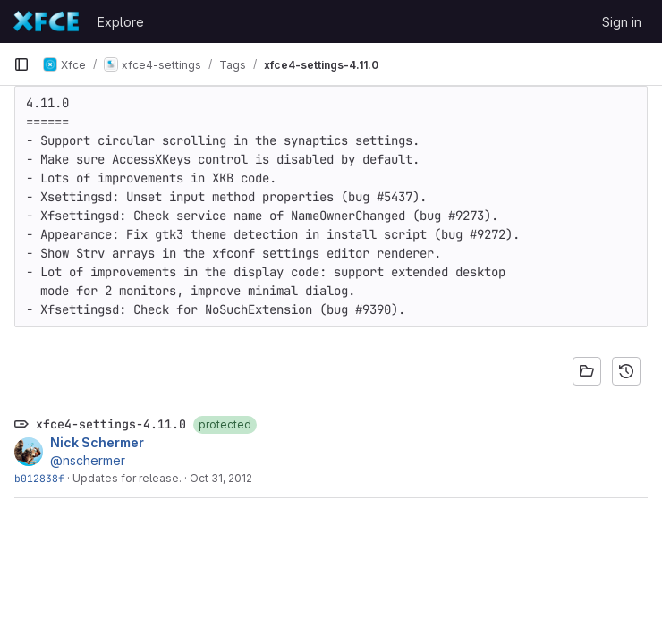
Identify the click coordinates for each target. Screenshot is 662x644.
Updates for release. (127, 478)
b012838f (39, 478)
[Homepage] (47, 21)
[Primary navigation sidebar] (21, 64)
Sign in (622, 22)
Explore (121, 22)
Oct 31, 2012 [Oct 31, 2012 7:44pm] (221, 478)
